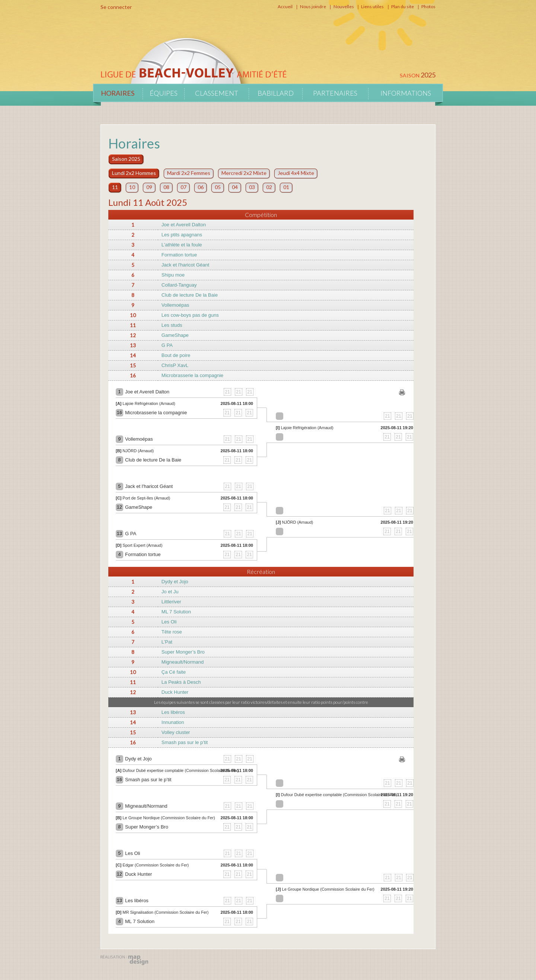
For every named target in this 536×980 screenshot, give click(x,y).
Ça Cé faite (174, 672)
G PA (167, 345)
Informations (406, 93)
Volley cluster (176, 732)
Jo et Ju (170, 592)
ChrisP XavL (175, 365)
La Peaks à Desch (181, 682)
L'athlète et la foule (182, 245)
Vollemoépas (175, 305)
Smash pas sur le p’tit (185, 742)
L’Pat (167, 642)
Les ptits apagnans (182, 235)
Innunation (173, 722)
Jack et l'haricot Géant (185, 265)
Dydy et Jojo (175, 582)
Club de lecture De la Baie (190, 295)
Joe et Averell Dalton (184, 225)
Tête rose (172, 632)
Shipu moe (173, 275)
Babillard (276, 93)
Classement (217, 93)
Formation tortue (179, 255)
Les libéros (173, 712)
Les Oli (169, 622)
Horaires (118, 93)
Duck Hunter (175, 692)
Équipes (164, 93)
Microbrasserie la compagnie (192, 375)
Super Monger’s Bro (183, 652)
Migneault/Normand (183, 662)
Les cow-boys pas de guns (190, 315)
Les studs (172, 325)
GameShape (175, 335)
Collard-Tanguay (179, 285)
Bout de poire (176, 355)
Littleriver (171, 602)
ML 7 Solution (176, 612)
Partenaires (335, 93)
